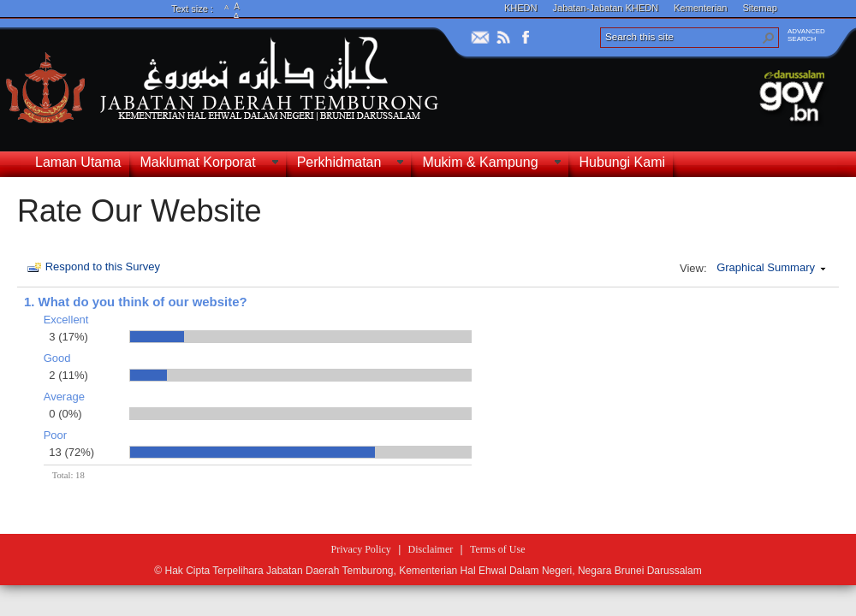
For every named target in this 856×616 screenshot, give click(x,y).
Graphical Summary (766, 267)
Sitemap (759, 8)
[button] (769, 38)
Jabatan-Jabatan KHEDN (606, 8)
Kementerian (700, 8)
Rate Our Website (139, 211)
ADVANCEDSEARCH (806, 35)
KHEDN (521, 8)
